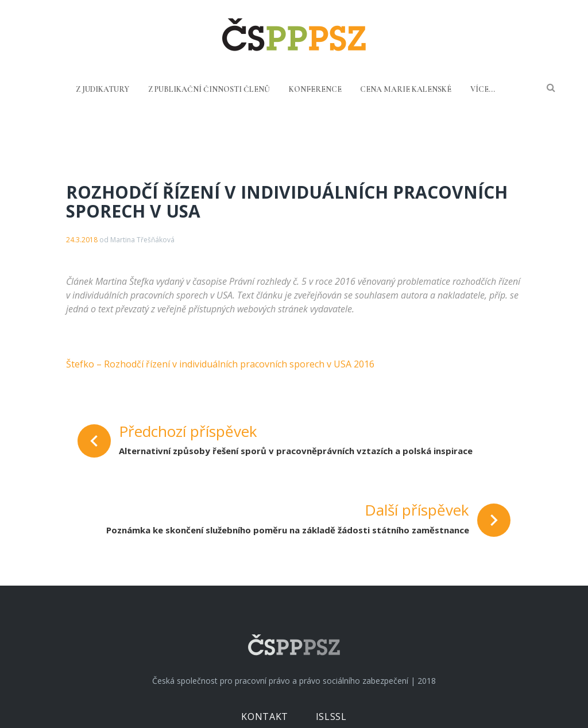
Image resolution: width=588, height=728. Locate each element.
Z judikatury (102, 89)
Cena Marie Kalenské (406, 89)
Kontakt (264, 717)
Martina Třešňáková (142, 240)
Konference (315, 89)
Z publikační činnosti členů (209, 89)
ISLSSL (331, 717)
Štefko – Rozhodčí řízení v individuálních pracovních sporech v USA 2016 (220, 364)
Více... (483, 89)
